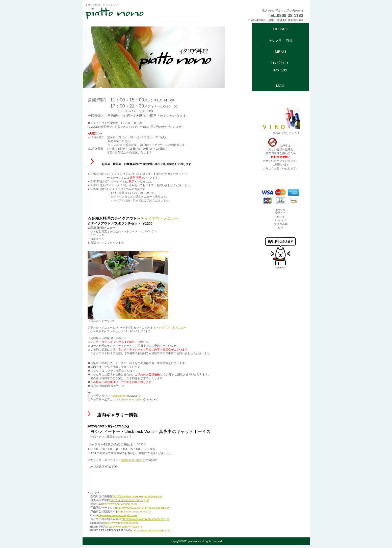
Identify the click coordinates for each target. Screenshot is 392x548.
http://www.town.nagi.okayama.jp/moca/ (137, 496)
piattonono (119, 396)
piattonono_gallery (132, 399)
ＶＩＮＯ (281, 127)
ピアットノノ (147, 13)
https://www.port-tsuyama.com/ (152, 530)
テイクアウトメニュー (160, 218)
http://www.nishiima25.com (121, 523)
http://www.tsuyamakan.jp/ (135, 511)
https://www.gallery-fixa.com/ (124, 527)
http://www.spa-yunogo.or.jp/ (119, 504)
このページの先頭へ (104, 467)
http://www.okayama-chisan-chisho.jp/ (145, 519)
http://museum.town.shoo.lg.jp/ (130, 500)
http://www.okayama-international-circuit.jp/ (142, 508)
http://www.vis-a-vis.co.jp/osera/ (118, 515)
